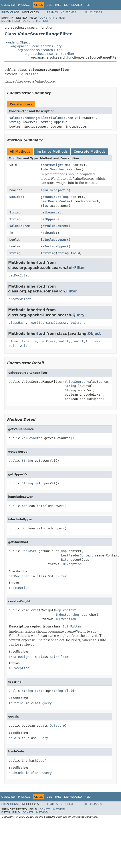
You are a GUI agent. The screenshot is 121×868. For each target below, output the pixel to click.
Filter (71, 291)
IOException (71, 564)
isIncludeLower (54, 240)
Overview (8, 5)
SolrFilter (29, 74)
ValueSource (63, 118)
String (15, 122)
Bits (44, 206)
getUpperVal (51, 219)
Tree (58, 5)
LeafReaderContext (57, 201)
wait (99, 341)
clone (13, 341)
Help (88, 5)
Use (49, 5)
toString (48, 253)
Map (68, 165)
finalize (29, 341)
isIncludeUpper (54, 246)
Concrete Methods (90, 152)
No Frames (68, 12)
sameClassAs (57, 323)
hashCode (48, 233)
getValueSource (54, 226)
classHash (17, 323)
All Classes (93, 12)
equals (46, 190)
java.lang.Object (17, 42)
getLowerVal (51, 212)
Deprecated (73, 5)
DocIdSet (17, 197)
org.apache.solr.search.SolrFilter (49, 54)
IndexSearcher (53, 169)
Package (24, 5)
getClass (48, 341)
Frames (53, 12)
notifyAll (83, 341)
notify (65, 341)
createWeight (52, 165)
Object (59, 190)
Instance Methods (52, 152)
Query (78, 315)
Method (59, 18)
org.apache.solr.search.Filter (40, 50)
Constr (45, 18)
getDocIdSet (51, 197)
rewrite (36, 323)
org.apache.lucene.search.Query (36, 46)
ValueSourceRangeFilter (30, 118)
